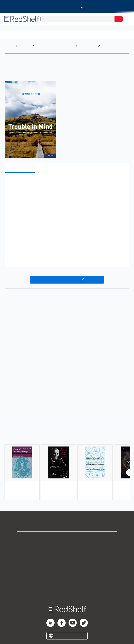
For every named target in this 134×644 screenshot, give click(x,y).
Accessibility (67, 583)
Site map (67, 592)
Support (67, 547)
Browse (25, 46)
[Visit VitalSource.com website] (67, 7)
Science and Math (80, 35)
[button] (66, 182)
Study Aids (55, 35)
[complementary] (67, 465)
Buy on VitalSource (67, 280)
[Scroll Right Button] (130, 473)
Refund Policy (67, 574)
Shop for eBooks (67, 538)
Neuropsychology (115, 46)
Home (9, 46)
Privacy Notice (67, 556)
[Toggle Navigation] (127, 19)
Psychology (88, 46)
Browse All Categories (21, 35)
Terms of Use (67, 565)
